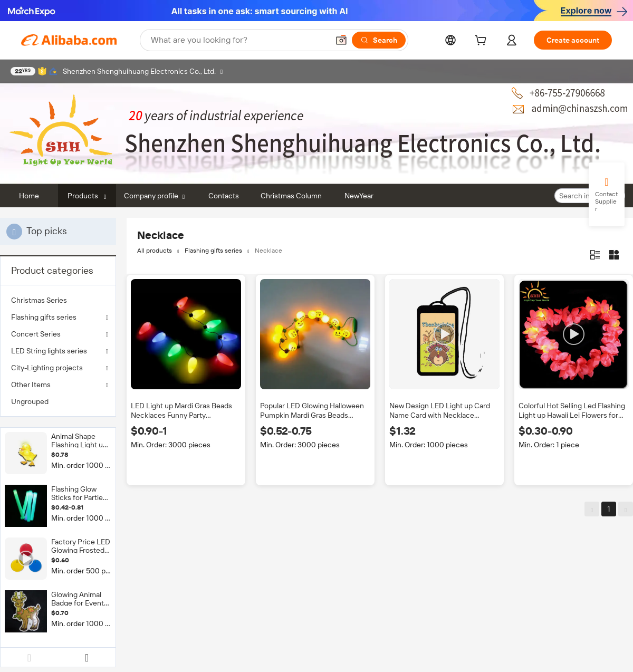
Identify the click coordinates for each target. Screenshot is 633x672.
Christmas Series (39, 300)
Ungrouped (30, 401)
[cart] (483, 42)
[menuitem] (58, 300)
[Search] (379, 40)
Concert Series (36, 334)
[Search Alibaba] (239, 40)
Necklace (268, 251)
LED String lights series (49, 351)
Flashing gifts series (44, 317)
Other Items (31, 385)
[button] (341, 40)
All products (155, 251)
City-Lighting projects (47, 368)
